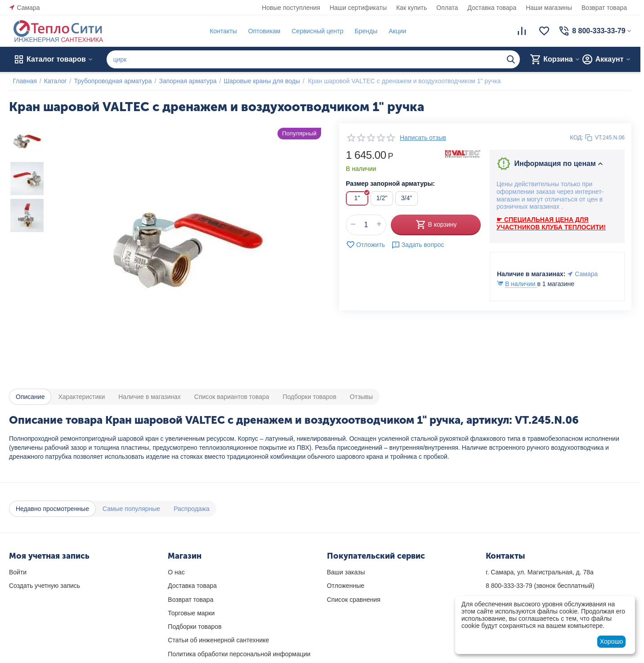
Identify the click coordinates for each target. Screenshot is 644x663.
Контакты (219, 31)
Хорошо (612, 641)
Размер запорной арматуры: (390, 184)
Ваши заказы (346, 572)
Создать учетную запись (45, 586)
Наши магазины (549, 8)
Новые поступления (291, 8)
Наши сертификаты (358, 8)
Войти (18, 572)
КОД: (577, 137)
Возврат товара (604, 8)
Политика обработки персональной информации (239, 654)
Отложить (365, 245)
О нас (176, 572)
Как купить (411, 8)
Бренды (362, 31)
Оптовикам (260, 31)
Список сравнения (354, 600)
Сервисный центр (314, 31)
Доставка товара (492, 8)
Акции (394, 31)
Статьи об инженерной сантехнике (218, 640)
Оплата (447, 8)
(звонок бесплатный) (540, 586)
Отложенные (346, 586)
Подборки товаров (195, 627)
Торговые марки (191, 613)
